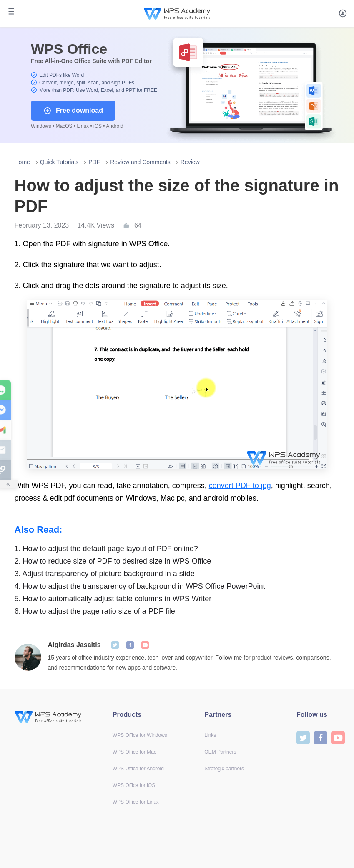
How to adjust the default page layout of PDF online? (106, 549)
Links (210, 735)
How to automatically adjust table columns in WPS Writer (113, 599)
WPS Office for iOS (134, 785)
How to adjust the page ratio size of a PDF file (95, 611)
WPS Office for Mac (134, 752)
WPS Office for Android (138, 769)
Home (22, 162)
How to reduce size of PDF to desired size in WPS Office (113, 561)
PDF (94, 162)
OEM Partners (220, 752)
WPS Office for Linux (136, 802)
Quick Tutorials (59, 162)
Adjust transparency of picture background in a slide (105, 574)
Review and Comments (140, 162)
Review (190, 162)
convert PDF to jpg (240, 486)
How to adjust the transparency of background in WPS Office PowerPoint (140, 586)
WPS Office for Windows (140, 735)
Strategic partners (224, 769)
